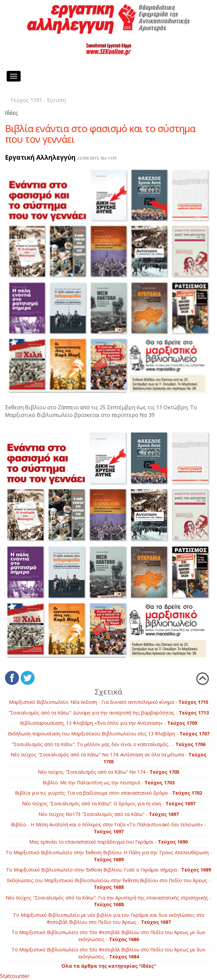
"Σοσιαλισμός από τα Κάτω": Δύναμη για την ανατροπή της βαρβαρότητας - (108, 713)
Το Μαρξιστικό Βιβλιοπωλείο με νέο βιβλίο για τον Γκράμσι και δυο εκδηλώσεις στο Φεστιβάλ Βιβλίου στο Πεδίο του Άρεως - (109, 918)
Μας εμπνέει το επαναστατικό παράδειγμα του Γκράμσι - (108, 842)
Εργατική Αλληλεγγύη (40, 157)
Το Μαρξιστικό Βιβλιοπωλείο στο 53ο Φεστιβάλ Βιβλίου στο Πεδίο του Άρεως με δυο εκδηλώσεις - (108, 936)
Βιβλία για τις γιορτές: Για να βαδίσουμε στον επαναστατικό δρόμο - (108, 793)
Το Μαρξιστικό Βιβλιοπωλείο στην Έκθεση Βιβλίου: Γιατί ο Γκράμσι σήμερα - (108, 870)
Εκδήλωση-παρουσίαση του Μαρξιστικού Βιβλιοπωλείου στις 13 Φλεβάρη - (109, 734)
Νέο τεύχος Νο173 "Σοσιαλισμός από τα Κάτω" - (109, 814)
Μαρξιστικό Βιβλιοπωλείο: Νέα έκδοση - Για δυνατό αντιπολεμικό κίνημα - (109, 702)
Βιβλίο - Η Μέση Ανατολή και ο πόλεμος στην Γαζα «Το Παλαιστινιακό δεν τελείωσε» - (108, 828)
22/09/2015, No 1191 (97, 158)
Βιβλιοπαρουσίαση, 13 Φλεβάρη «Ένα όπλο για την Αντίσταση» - (108, 723)
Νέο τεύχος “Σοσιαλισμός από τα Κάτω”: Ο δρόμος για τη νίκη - (109, 803)
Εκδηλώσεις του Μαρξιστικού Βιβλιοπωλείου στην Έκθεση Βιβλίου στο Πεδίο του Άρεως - (109, 884)
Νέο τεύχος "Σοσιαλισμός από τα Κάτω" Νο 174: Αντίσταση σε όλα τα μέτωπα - (108, 758)
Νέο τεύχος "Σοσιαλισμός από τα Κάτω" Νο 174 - (109, 772)
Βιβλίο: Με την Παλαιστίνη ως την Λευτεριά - (108, 783)
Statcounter (15, 976)
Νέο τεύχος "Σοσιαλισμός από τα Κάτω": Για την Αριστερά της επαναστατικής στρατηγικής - (108, 901)
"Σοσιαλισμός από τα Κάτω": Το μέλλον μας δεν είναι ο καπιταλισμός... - (108, 744)
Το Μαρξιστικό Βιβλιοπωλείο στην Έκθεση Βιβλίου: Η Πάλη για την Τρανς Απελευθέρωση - (109, 856)
